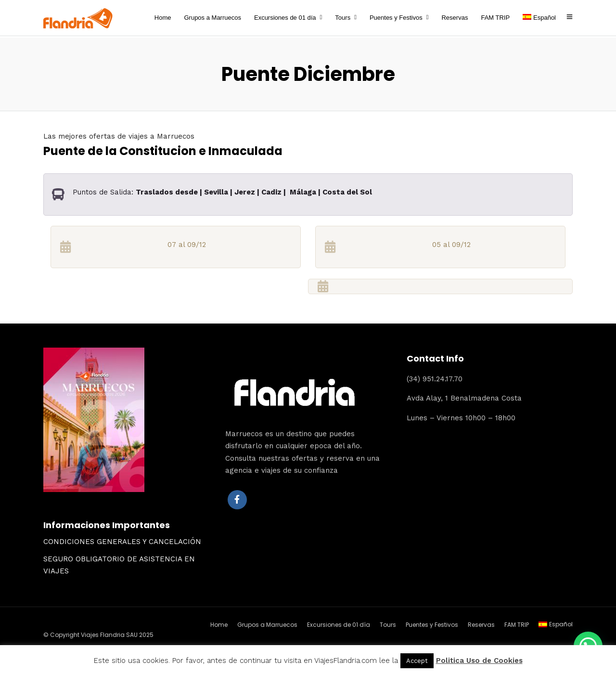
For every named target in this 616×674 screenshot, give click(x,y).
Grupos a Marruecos (212, 18)
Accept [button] (417, 661)
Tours (343, 18)
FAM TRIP (495, 18)
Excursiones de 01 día (285, 18)
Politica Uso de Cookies (479, 661)
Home (163, 18)
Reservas (455, 18)
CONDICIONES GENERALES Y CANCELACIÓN (122, 540)
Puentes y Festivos (396, 18)
